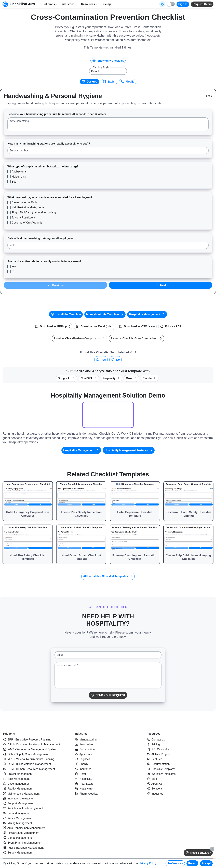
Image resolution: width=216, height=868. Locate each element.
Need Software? (198, 853)
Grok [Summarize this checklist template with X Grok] (132, 378)
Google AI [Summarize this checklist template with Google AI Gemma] (66, 378)
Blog (152, 779)
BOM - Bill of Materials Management (27, 764)
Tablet (109, 82)
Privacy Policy (148, 863)
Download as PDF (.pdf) (53, 326)
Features (154, 759)
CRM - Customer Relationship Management (31, 744)
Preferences (175, 863)
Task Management (16, 779)
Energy (81, 764)
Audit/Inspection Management (23, 808)
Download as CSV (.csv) (137, 326)
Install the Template (66, 314)
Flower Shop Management (21, 833)
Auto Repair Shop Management (24, 828)
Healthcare (84, 789)
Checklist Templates (161, 769)
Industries (81, 734)
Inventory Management (19, 799)
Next (160, 285)
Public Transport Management (23, 848)
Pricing (106, 4)
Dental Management (17, 838)
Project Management (17, 774)
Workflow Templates (161, 774)
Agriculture (83, 754)
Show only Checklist (108, 61)
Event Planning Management (22, 843)
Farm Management (16, 813)
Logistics (82, 759)
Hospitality (83, 779)
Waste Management (17, 818)
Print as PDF (171, 326)
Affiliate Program (159, 754)
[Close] (212, 849)
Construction (85, 749)
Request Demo (202, 4)
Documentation (158, 764)
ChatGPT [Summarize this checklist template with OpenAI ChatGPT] (89, 378)
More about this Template (105, 314)
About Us (154, 784)
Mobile (128, 82)
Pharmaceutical (86, 794)
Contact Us (156, 740)
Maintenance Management (21, 794)
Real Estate (84, 784)
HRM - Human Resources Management (29, 769)
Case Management (16, 784)
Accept (206, 863)
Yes (101, 360)
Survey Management (17, 853)
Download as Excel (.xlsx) (95, 326)
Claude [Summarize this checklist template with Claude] (150, 378)
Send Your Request (108, 695)
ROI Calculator (158, 749)
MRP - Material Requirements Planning (28, 759)
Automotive (84, 744)
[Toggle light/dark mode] (171, 4)
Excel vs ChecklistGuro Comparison (79, 338)
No (116, 360)
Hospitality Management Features (129, 450)
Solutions (9, 734)
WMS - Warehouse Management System (30, 749)
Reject (192, 863)
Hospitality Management (147, 314)
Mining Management (17, 823)
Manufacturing (86, 740)
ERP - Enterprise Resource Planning (27, 740)
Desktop (90, 82)
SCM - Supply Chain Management (25, 754)
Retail (80, 774)
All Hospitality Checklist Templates (108, 576)
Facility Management (17, 789)
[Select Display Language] (162, 4)
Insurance (83, 769)
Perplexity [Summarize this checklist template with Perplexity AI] (112, 378)
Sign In (183, 4)
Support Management (18, 803)
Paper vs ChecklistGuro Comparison (137, 338)
